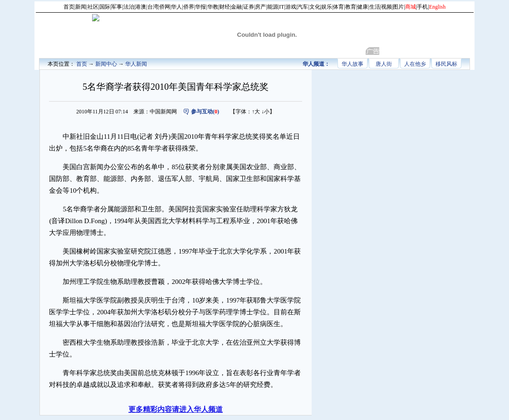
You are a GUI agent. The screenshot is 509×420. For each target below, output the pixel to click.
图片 (398, 7)
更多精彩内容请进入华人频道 (176, 409)
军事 (117, 7)
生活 (375, 7)
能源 (273, 7)
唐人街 (384, 64)
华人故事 (352, 64)
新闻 (81, 7)
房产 (260, 7)
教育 (351, 7)
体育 (338, 7)
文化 (315, 7)
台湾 (153, 7)
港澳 (141, 7)
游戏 (291, 7)
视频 (387, 7)
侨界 (189, 7)
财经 (225, 7)
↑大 (256, 112)
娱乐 (327, 7)
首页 (69, 7)
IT (281, 7)
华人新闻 (136, 64)
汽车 (303, 7)
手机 (422, 7)
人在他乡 (415, 64)
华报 (201, 7)
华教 (213, 7)
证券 (249, 7)
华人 (176, 7)
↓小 (265, 112)
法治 (129, 7)
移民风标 (446, 64)
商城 (411, 7)
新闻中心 (106, 64)
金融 (236, 7)
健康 (362, 7)
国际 (105, 7)
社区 (93, 7)
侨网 (165, 7)
